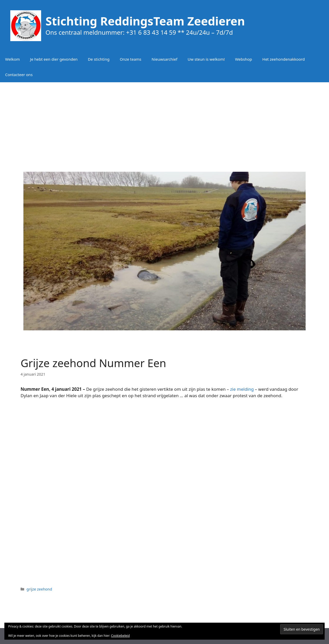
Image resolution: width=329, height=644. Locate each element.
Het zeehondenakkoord (284, 59)
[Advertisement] (164, 123)
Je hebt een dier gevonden (54, 59)
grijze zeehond (39, 589)
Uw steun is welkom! (206, 59)
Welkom (12, 59)
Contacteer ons (19, 75)
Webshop (243, 59)
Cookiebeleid (120, 636)
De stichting (99, 59)
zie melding (242, 389)
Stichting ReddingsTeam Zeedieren (145, 21)
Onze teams (131, 59)
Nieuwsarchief (164, 59)
